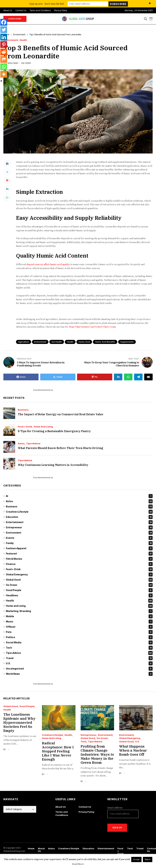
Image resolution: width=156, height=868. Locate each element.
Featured (79, 554)
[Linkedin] (4, 37)
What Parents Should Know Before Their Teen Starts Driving (60, 448)
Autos (21, 444)
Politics (79, 637)
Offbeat (79, 627)
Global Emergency (79, 575)
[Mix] (4, 59)
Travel (79, 658)
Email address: (123, 812)
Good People (79, 590)
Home (31, 849)
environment (40, 342)
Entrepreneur (79, 527)
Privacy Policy (86, 812)
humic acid (84, 342)
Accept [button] (136, 859)
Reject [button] (148, 859)
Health (23, 40)
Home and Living (43, 427)
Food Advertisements (42, 390)
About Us (61, 807)
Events (79, 538)
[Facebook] (4, 22)
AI (79, 496)
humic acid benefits (105, 342)
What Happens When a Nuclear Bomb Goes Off (133, 750)
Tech (79, 648)
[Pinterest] (4, 45)
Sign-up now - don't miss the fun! (47, 4)
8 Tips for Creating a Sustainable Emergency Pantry (54, 431)
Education (79, 517)
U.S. (79, 663)
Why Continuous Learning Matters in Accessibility (53, 465)
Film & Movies (79, 559)
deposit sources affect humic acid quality (48, 264)
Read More (78, 864)
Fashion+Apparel (79, 548)
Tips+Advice (33, 444)
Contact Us (85, 807)
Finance (79, 564)
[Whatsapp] (4, 67)
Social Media (79, 642)
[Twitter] (4, 30)
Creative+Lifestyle (79, 512)
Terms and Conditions (62, 814)
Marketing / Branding (79, 611)
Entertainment (79, 522)
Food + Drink (25, 427)
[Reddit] (4, 52)
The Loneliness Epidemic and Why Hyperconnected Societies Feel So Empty (19, 723)
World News (79, 674)
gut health (57, 342)
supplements (127, 342)
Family (79, 543)
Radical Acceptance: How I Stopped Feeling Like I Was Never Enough (58, 751)
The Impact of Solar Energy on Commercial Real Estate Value (61, 414)
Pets (79, 632)
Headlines (79, 595)
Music (79, 622)
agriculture (24, 342)
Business (23, 410)
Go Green (79, 585)
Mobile (79, 616)
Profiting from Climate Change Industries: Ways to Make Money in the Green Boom (97, 754)
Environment (19, 34)
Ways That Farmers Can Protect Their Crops (92, 327)
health (70, 342)
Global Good (79, 580)
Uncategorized (79, 669)
